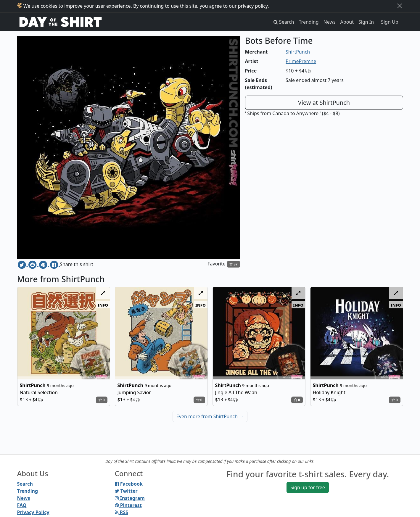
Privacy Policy (33, 512)
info (103, 305)
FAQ (22, 505)
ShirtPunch (298, 52)
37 (234, 264)
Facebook (129, 484)
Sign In (366, 22)
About (347, 22)
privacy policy (253, 6)
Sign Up (390, 22)
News (330, 22)
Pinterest (128, 505)
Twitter (126, 491)
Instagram (130, 498)
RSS (122, 512)
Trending (309, 22)
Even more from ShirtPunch (210, 416)
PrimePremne (301, 61)
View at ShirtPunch (324, 103)
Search (25, 484)
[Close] (400, 6)
